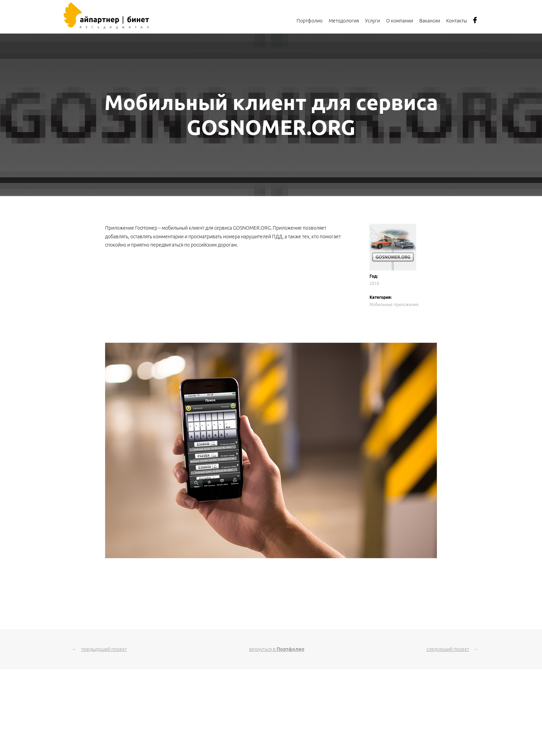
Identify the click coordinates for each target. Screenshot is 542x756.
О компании (400, 21)
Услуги (372, 21)
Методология (344, 21)
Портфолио (310, 21)
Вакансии (430, 21)
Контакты (457, 21)
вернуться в (277, 649)
